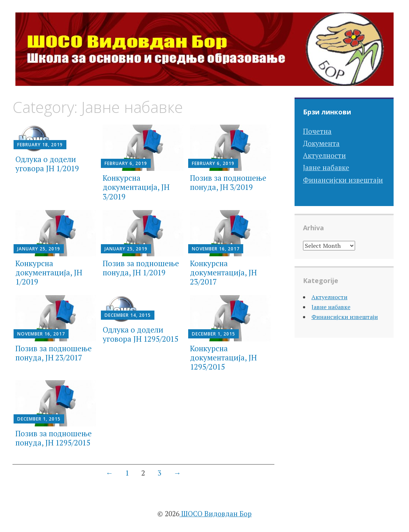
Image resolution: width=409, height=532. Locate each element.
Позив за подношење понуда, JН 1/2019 (141, 268)
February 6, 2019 (126, 163)
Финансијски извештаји (343, 180)
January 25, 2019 (39, 249)
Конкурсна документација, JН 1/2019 (49, 272)
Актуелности (324, 155)
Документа (321, 143)
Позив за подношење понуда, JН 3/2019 (228, 182)
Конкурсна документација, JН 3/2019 (136, 187)
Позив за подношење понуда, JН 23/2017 (54, 353)
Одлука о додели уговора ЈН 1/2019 (47, 164)
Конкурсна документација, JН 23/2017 (223, 272)
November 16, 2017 (216, 249)
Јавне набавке (326, 167)
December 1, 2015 (213, 334)
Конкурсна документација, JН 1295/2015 (223, 357)
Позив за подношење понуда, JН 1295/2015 (54, 438)
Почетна (317, 131)
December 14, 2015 (128, 315)
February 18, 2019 (40, 145)
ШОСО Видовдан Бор (216, 513)
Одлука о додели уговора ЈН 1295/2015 (140, 334)
